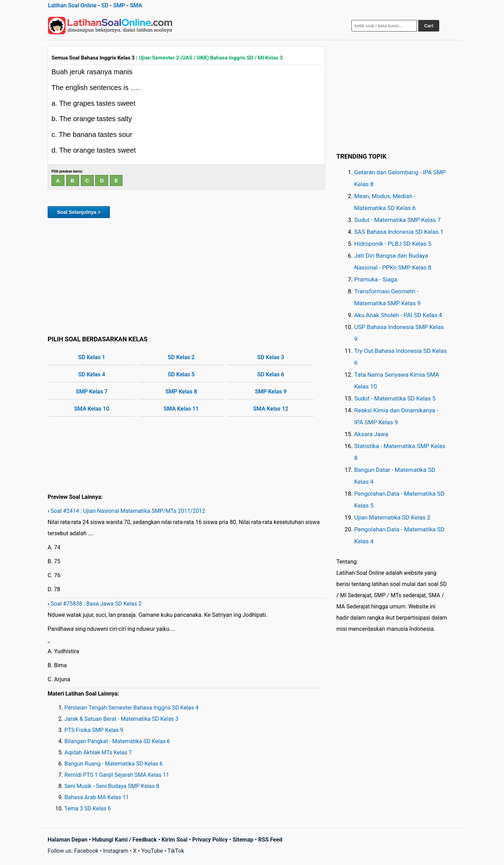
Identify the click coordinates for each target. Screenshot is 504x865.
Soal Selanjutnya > (79, 212)
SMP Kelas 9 (271, 392)
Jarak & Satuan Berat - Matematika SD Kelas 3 (121, 719)
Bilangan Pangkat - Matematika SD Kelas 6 (117, 741)
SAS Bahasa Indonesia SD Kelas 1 (399, 232)
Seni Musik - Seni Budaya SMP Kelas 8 (112, 786)
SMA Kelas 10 (92, 409)
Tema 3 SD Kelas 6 (88, 808)
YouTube (152, 851)
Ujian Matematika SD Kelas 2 (392, 517)
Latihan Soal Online (72, 5)
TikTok (176, 851)
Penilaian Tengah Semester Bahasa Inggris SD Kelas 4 (131, 708)
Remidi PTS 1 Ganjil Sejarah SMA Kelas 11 (117, 775)
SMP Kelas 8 (181, 392)
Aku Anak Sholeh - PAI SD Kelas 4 (398, 315)
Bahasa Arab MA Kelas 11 (97, 797)
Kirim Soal (175, 840)
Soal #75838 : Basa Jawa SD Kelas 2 (96, 604)
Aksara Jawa (371, 434)
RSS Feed (270, 840)
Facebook (86, 851)
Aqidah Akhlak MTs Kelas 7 (98, 752)
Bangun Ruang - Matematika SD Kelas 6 (114, 764)
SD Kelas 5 (181, 374)
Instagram (115, 851)
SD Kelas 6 (271, 374)
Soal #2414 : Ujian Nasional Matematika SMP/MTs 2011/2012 (128, 511)
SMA (136, 5)
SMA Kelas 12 (271, 409)
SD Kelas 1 (92, 357)
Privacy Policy (210, 840)
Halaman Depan (68, 840)
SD (105, 5)
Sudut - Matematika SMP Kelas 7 (397, 220)
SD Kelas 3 (271, 357)
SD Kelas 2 (181, 357)
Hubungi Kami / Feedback (124, 840)
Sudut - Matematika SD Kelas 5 (395, 398)
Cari (429, 26)
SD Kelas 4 (92, 374)
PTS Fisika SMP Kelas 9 (94, 730)
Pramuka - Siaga (376, 279)
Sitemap (243, 840)
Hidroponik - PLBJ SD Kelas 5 (393, 244)
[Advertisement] (186, 275)
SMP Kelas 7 (92, 392)
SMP (119, 5)
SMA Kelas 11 (181, 409)
